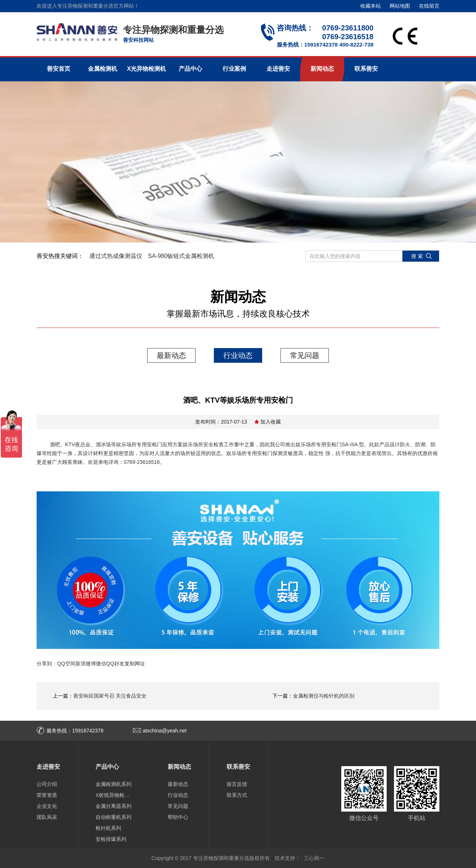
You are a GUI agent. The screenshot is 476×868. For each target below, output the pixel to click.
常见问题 (305, 355)
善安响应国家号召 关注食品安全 (110, 696)
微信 (101, 664)
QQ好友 (115, 664)
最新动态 (171, 355)
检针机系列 (108, 828)
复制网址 (135, 664)
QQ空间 (66, 664)
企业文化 (47, 806)
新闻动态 (322, 69)
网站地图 (400, 6)
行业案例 (234, 69)
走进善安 (278, 69)
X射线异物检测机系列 (114, 795)
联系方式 (237, 795)
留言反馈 (237, 784)
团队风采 (47, 817)
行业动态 (238, 355)
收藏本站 (371, 6)
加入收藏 (271, 422)
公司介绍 (47, 784)
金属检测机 (103, 69)
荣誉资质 (47, 795)
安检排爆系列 (111, 839)
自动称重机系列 (114, 817)
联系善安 (366, 69)
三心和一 (314, 858)
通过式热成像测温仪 (116, 256)
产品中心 (190, 69)
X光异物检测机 (147, 69)
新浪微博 (86, 664)
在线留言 (429, 6)
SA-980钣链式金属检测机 (181, 256)
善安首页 (59, 69)
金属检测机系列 (114, 784)
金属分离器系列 (114, 806)
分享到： (47, 664)
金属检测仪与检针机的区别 (324, 696)
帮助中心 (178, 817)
